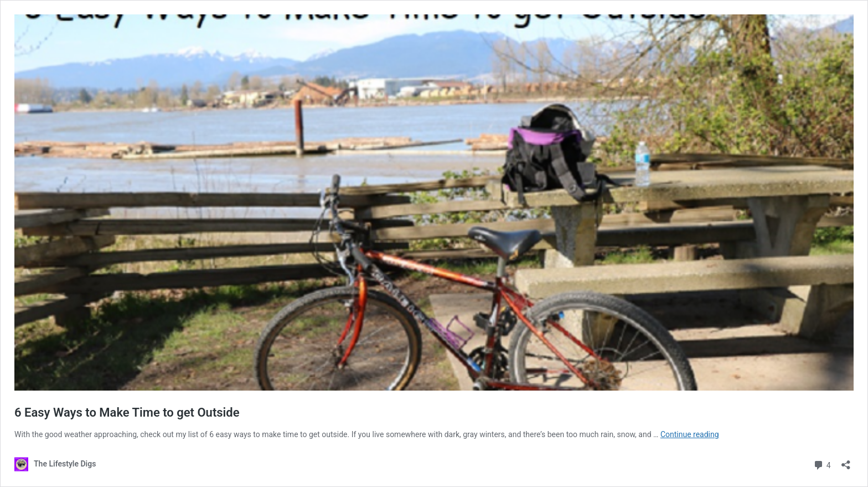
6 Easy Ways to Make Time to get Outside (127, 412)
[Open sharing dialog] (846, 461)
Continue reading (690, 434)
